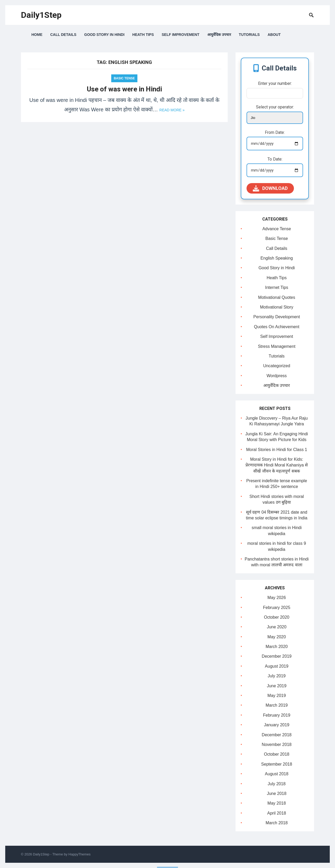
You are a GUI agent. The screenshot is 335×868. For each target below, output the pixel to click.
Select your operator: (275, 107)
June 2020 (277, 627)
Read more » (172, 110)
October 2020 (277, 617)
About (274, 35)
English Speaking (277, 258)
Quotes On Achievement (277, 327)
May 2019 (277, 696)
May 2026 (277, 598)
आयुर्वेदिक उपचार (219, 35)
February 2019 (277, 715)
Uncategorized (277, 366)
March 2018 (277, 823)
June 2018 (277, 793)
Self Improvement (181, 35)
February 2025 (277, 608)
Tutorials (249, 35)
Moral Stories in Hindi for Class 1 (277, 450)
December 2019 (277, 656)
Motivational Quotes (277, 297)
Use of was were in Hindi (124, 89)
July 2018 (277, 784)
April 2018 (277, 813)
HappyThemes (79, 854)
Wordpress (277, 376)
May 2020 (277, 637)
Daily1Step (41, 15)
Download (270, 188)
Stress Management (277, 346)
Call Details (63, 35)
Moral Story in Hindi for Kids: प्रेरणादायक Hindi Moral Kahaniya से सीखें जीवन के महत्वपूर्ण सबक (277, 465)
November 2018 (277, 745)
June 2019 (277, 686)
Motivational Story (277, 307)
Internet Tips (277, 287)
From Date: (275, 132)
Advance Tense (277, 229)
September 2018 (277, 764)
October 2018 (277, 754)
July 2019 (277, 676)
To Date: (275, 159)
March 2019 (277, 705)
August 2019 (277, 666)
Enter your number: (275, 83)
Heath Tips (143, 35)
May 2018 (277, 803)
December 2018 (277, 735)
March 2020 (277, 647)
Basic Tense (124, 78)
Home (37, 35)
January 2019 (277, 725)
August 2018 (277, 774)
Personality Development (277, 317)
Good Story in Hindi (104, 35)
